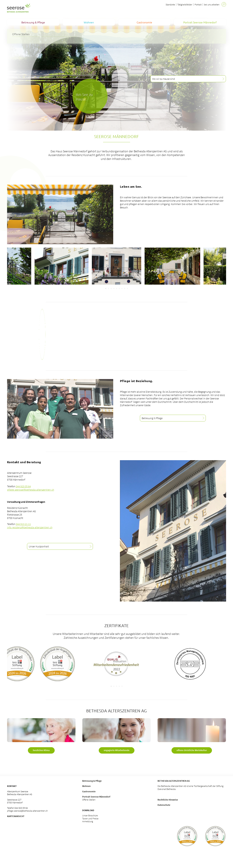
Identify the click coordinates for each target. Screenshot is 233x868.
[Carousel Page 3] (111, 288)
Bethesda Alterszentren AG (174, 781)
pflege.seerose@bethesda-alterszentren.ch (31, 490)
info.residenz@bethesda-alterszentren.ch (30, 527)
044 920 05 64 (23, 486)
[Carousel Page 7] (122, 288)
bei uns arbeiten (212, 5)
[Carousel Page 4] (114, 288)
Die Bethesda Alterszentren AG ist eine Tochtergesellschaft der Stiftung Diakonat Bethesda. (190, 788)
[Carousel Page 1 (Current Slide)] (106, 288)
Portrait (198, 5)
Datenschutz (164, 805)
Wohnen (86, 786)
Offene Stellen (89, 800)
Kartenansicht (16, 816)
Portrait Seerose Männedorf (96, 797)
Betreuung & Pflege (92, 781)
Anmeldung (88, 821)
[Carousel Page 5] (117, 288)
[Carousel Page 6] (119, 288)
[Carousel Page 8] (125, 288)
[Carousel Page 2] (108, 288)
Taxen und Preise (90, 819)
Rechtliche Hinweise (168, 800)
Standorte (170, 5)
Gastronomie (89, 791)
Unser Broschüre (90, 815)
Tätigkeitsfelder (185, 5)
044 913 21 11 (23, 524)
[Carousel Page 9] (127, 288)
